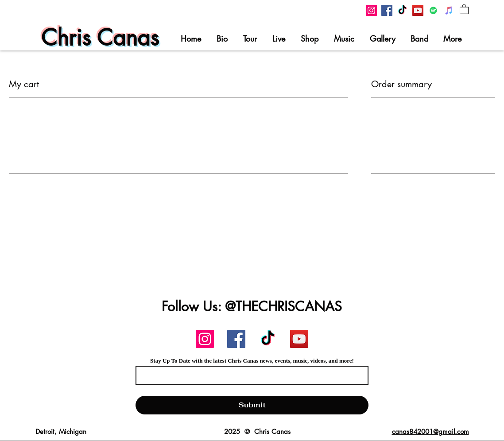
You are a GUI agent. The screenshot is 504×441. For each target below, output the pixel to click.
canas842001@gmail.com (430, 431)
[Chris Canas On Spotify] (433, 10)
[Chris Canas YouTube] (418, 10)
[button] (464, 9)
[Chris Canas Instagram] (371, 10)
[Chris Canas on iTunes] (449, 10)
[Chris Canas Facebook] (387, 10)
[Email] (249, 375)
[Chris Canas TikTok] (402, 10)
